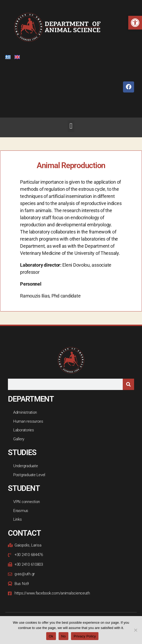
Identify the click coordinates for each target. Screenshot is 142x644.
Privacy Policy (85, 636)
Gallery (19, 439)
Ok (51, 636)
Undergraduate (26, 466)
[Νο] (135, 630)
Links (18, 519)
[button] (135, 23)
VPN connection (27, 502)
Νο (63, 636)
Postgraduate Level (29, 475)
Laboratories (24, 430)
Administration (25, 412)
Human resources (28, 421)
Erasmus (21, 511)
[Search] (128, 384)
